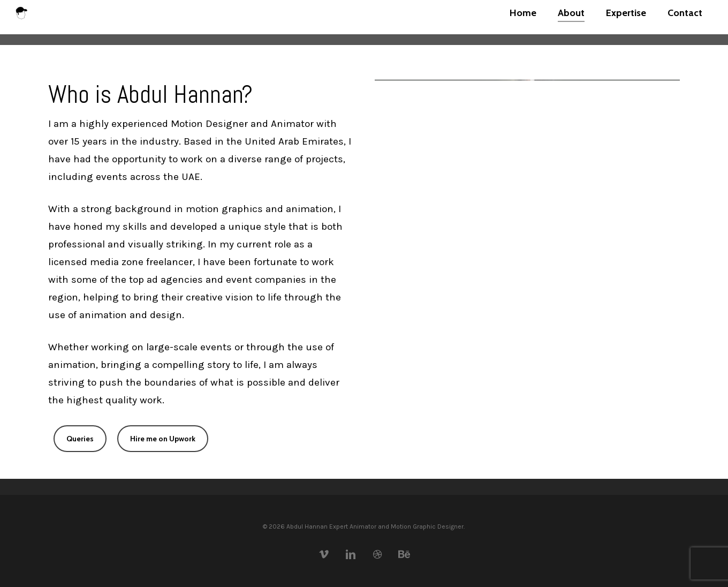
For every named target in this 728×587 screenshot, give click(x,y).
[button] (80, 439)
